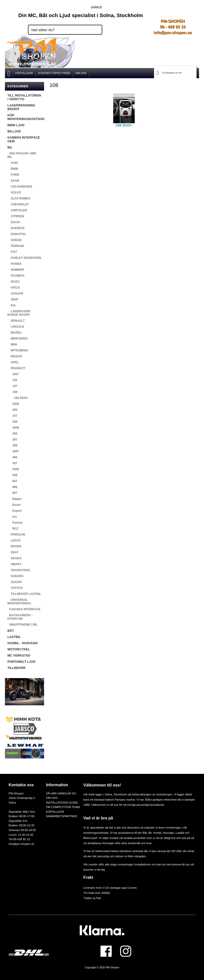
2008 (13, 404)
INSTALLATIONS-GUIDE (62, 802)
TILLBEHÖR (16, 668)
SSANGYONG (19, 570)
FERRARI (16, 246)
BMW (13, 169)
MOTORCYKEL (19, 649)
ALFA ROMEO (19, 198)
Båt (144, 833)
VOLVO (14, 193)
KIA (12, 305)
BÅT (11, 631)
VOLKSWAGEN (20, 187)
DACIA (14, 222)
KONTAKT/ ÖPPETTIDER (54, 73)
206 (12, 410)
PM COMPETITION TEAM (63, 807)
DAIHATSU (17, 234)
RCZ (13, 529)
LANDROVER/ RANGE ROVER (19, 313)
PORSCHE (16, 535)
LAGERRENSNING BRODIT (21, 107)
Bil (150, 833)
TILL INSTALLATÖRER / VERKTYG (24, 97)
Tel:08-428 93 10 (19, 839)
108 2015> (18, 398)
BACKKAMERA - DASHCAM (20, 617)
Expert (14, 511)
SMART (14, 564)
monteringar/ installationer (134, 864)
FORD (13, 175)
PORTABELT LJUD (21, 662)
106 (12, 380)
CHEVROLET (18, 204)
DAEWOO (16, 228)
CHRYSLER (17, 210)
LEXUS (14, 540)
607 (12, 481)
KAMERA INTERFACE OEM (24, 139)
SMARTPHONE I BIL (22, 625)
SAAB (13, 181)
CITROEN (16, 216)
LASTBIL (14, 637)
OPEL (13, 362)
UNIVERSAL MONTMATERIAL (19, 602)
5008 (13, 469)
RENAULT (16, 321)
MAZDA (14, 333)
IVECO (14, 288)
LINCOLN (16, 327)
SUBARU (15, 576)
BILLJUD (14, 131)
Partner (15, 523)
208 (12, 422)
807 (12, 493)
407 (12, 463)
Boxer (14, 505)
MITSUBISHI (18, 350)
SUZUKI (15, 582)
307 (12, 440)
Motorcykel (90, 838)
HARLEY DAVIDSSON (24, 258)
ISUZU (13, 282)
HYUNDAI (16, 276)
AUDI (13, 163)
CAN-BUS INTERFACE (24, 609)
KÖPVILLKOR (24, 73)
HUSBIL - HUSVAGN (22, 643)
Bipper (15, 499)
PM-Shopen (113, 968)
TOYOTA (15, 588)
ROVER (14, 546)
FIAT (12, 252)
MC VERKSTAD (19, 655)
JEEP (13, 299)
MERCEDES (17, 339)
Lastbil (180, 833)
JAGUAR (15, 294)
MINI (12, 344)
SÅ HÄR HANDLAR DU (61, 793)
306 (12, 434)
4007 (13, 451)
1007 (13, 374)
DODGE (14, 240)
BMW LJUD (16, 125)
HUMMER (16, 270)
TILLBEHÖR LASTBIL (24, 594)
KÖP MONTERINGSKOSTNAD (26, 117)
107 (12, 386)
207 (12, 416)
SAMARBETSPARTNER (62, 816)
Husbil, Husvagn (164, 833)
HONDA (14, 264)
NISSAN (15, 356)
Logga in (96, 7)
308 (12, 445)
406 (12, 457)
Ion (12, 517)
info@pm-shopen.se (173, 33)
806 (12, 487)
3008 (13, 428)
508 (12, 475)
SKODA (14, 558)
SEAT (13, 552)
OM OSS (81, 73)
